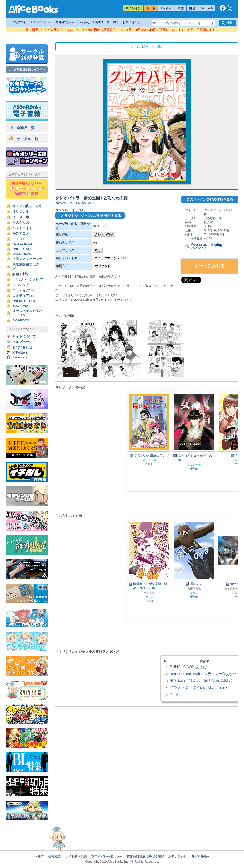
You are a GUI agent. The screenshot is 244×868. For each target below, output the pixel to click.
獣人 (28, 206)
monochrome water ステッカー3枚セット (205, 674)
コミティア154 (23, 296)
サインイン (133, 8)
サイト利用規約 (76, 856)
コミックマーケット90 (111, 258)
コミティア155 (23, 290)
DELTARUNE (22, 254)
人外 (38, 206)
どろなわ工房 (213, 218)
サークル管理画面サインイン (27, 69)
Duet (174, 695)
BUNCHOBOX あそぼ (188, 667)
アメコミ (19, 239)
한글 (192, 8)
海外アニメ (21, 234)
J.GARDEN (21, 320)
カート (151, 8)
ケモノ (17, 206)
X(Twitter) (20, 353)
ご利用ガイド (20, 22)
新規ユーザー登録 (107, 22)
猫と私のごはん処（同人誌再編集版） (202, 681)
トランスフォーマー (27, 259)
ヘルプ (39, 856)
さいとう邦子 (104, 235)
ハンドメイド (22, 228)
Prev (134, 441)
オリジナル (21, 212)
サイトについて (24, 336)
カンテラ (149, 593)
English (166, 8)
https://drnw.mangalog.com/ (75, 203)
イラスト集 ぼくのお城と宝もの (198, 687)
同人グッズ (21, 223)
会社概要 (55, 856)
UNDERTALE (22, 249)
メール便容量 (194, 238)
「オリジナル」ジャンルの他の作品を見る (89, 216)
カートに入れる (210, 266)
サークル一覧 (24, 139)
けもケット (21, 285)
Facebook (20, 357)
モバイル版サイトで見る (147, 47)
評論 (16, 274)
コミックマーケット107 (28, 279)
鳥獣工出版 (194, 589)
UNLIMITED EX (24, 301)
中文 (181, 8)
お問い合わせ (131, 22)
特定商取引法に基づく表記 (145, 856)
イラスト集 (21, 217)
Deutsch (207, 8)
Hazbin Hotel (22, 244)
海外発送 (73, 22)
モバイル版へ (201, 856)
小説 (25, 274)
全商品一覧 (22, 128)
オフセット (103, 266)
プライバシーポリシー (107, 856)
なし (98, 250)
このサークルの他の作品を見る (210, 199)
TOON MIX (20, 306)
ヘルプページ (42, 22)
